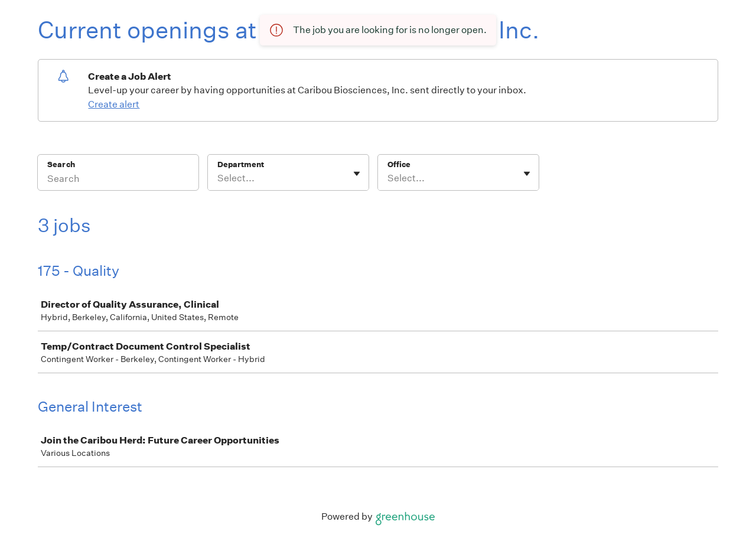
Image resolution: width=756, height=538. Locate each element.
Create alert (114, 104)
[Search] (118, 180)
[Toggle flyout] (357, 174)
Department (241, 164)
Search (61, 164)
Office (399, 164)
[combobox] (218, 178)
